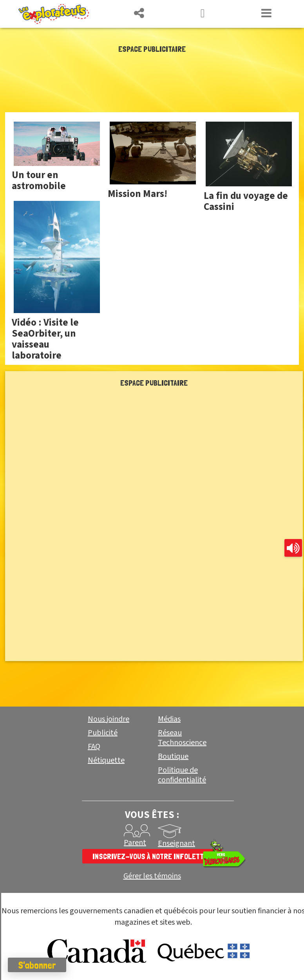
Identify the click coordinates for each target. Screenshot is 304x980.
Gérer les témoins (152, 876)
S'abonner (37, 965)
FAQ (94, 747)
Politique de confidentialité (182, 775)
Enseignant (176, 843)
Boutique (173, 756)
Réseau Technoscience (182, 738)
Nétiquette (106, 760)
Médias (169, 719)
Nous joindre (109, 719)
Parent (135, 843)
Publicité (103, 733)
